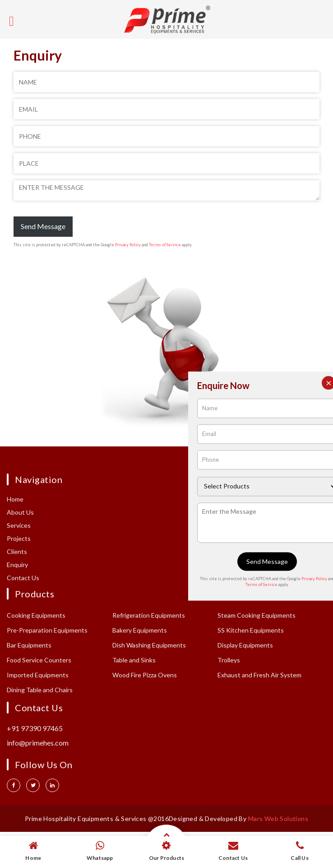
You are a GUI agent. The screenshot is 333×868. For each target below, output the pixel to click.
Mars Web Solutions (278, 819)
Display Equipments (245, 645)
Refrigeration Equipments (149, 615)
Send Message (43, 226)
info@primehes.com (38, 743)
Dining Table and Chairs (40, 690)
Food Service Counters (39, 660)
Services (19, 525)
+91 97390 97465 (35, 728)
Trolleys (229, 660)
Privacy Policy (128, 245)
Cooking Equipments (36, 615)
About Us (20, 512)
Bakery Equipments (140, 630)
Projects (19, 538)
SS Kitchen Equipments (251, 630)
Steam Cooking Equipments (257, 615)
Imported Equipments (38, 675)
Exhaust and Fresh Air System (259, 675)
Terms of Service (165, 245)
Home (15, 499)
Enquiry (17, 565)
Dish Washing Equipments (149, 645)
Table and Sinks (134, 660)
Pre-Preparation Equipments (47, 630)
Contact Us (23, 578)
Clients (17, 551)
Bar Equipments (29, 645)
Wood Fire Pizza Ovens (145, 675)
